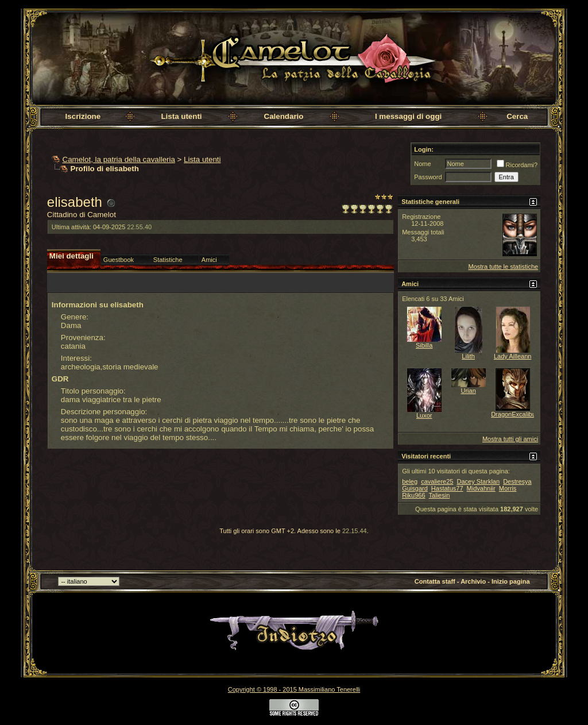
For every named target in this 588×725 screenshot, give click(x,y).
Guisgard (415, 488)
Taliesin (440, 495)
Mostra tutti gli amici (510, 439)
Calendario (284, 116)
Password (428, 177)
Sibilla (424, 345)
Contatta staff (435, 581)
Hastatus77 (447, 488)
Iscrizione (83, 116)
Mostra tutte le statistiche (503, 267)
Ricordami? (517, 165)
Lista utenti (181, 116)
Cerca (517, 116)
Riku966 (413, 495)
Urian (469, 391)
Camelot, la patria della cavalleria (119, 159)
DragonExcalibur (514, 414)
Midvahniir (481, 488)
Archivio (473, 581)
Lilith (468, 356)
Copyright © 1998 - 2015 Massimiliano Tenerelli (294, 689)
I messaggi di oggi (408, 116)
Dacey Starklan (478, 481)
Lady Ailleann (512, 356)
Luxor (424, 415)
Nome (422, 164)
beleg (410, 481)
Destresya (517, 481)
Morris (508, 488)
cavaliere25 (437, 481)
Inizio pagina (511, 581)
